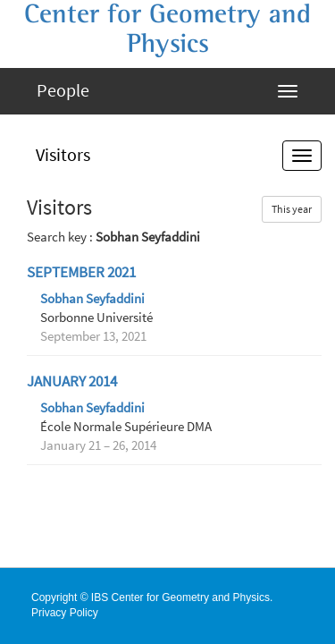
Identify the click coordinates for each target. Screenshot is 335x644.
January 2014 (72, 381)
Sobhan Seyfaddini (92, 299)
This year (292, 209)
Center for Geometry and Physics (167, 29)
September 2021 (81, 272)
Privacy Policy (65, 613)
